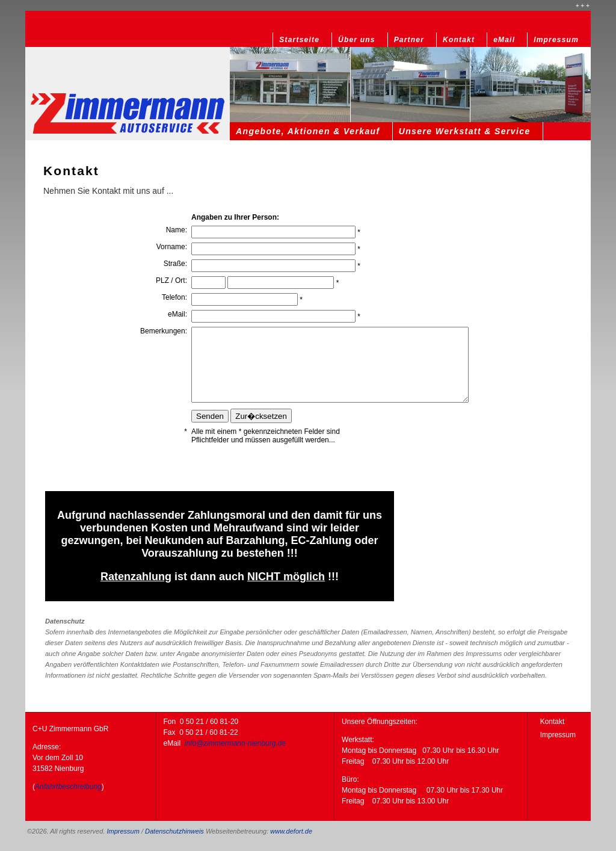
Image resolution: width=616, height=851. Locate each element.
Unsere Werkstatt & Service (465, 131)
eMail (504, 40)
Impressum (556, 40)
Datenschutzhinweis (174, 831)
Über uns (357, 40)
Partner (409, 40)
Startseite (299, 40)
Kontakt (459, 40)
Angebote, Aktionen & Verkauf (308, 131)
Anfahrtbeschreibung (68, 787)
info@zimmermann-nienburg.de (235, 743)
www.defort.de (291, 831)
